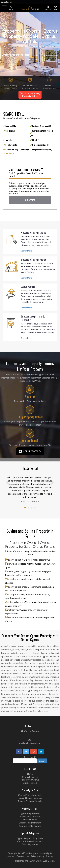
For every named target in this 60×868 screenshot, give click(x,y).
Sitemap (50, 856)
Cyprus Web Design (45, 861)
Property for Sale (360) (42, 150)
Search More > (27, 251)
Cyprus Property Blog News (30, 838)
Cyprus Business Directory (30, 841)
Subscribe (30, 200)
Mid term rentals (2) (41, 145)
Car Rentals (10, 131)
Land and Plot (11, 126)
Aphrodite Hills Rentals (30, 826)
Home (30, 774)
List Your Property (30, 95)
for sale (9, 140)
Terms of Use (23, 856)
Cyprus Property (7, 2)
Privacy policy (38, 856)
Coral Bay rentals (30, 844)
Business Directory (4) (42, 126)
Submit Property (30, 451)
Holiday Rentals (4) (13, 145)
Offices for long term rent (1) (17, 150)
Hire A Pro (36, 140)
